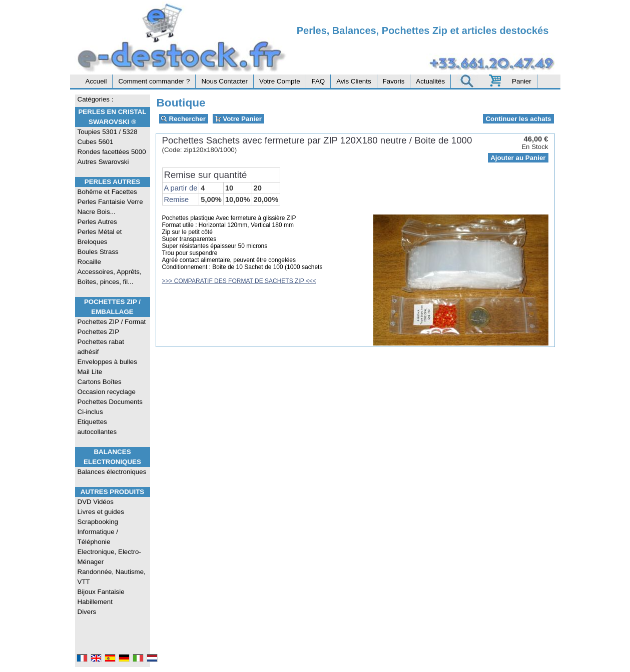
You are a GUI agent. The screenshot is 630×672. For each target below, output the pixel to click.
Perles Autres (112, 182)
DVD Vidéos (96, 502)
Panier (522, 81)
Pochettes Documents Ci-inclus (110, 407)
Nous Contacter (224, 81)
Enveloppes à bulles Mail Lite (107, 367)
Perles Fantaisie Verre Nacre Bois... (110, 207)
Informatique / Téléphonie (98, 537)
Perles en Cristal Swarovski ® (112, 117)
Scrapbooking (98, 522)
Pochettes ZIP (99, 332)
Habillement (95, 602)
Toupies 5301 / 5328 (108, 132)
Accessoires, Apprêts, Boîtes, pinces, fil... (110, 277)
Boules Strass (98, 252)
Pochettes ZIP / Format (112, 322)
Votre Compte (280, 81)
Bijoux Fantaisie (101, 592)
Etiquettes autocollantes (97, 427)
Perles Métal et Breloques (100, 237)
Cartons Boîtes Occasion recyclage (107, 387)
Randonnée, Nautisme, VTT (112, 577)
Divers (87, 612)
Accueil (96, 81)
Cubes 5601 (96, 142)
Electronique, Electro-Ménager (109, 557)
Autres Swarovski (103, 162)
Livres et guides (101, 512)
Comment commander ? (154, 81)
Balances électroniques (112, 472)
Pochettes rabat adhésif (101, 347)
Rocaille (89, 262)
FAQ (319, 81)
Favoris (394, 81)
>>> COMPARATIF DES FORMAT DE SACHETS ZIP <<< (239, 281)
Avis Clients (354, 81)
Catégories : (96, 99)
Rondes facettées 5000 (112, 152)
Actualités (430, 81)
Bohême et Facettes (107, 192)
